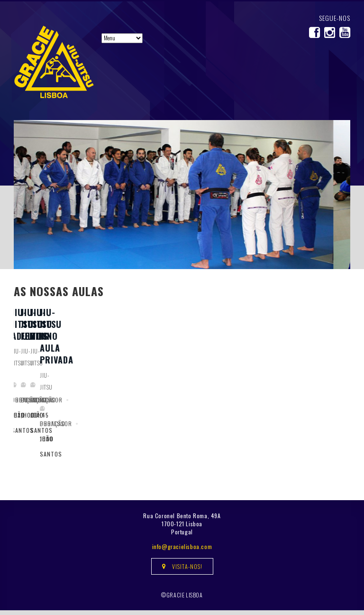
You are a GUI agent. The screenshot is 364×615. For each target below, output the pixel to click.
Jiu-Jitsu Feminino (177, 407)
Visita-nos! (182, 571)
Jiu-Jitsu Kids (293, 407)
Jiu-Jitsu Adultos (52, 407)
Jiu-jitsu (25, 422)
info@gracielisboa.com (182, 551)
